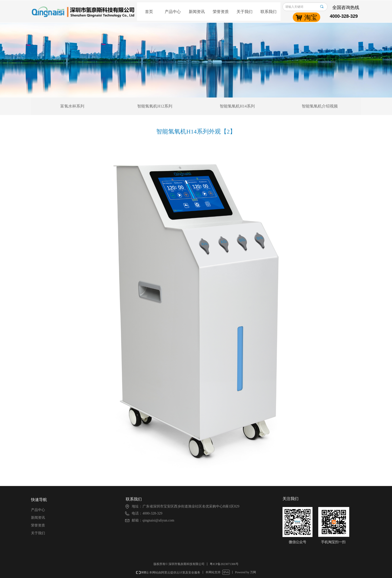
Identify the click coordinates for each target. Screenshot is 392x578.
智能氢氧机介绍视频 (320, 106)
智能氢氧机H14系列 (237, 106)
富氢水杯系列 (72, 106)
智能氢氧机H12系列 (155, 106)
